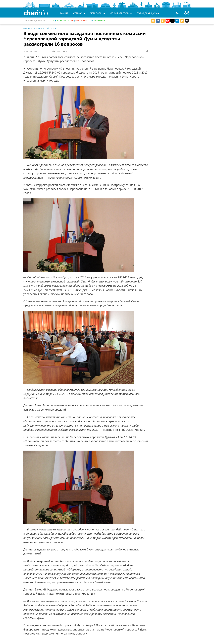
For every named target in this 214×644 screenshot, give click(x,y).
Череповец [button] (98, 13)
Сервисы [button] (79, 13)
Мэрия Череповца (121, 13)
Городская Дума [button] (148, 13)
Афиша (64, 13)
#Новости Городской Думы (40, 28)
